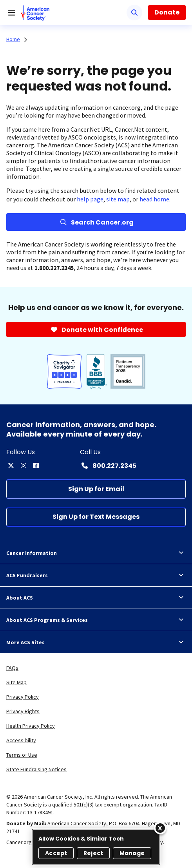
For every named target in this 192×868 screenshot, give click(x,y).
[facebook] (36, 466)
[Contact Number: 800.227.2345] (108, 466)
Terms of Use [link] (22, 755)
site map (118, 199)
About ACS (96, 598)
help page (90, 199)
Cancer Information (96, 553)
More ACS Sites (96, 642)
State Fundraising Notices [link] (36, 769)
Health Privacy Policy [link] (31, 726)
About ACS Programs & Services (96, 620)
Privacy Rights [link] (23, 711)
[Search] (134, 13)
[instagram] (24, 466)
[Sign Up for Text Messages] (96, 517)
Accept (56, 853)
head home (154, 199)
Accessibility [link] (21, 740)
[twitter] (11, 466)
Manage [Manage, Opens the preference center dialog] (132, 853)
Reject (93, 853)
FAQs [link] (12, 668)
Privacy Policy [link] (23, 697)
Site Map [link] (16, 682)
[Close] (160, 828)
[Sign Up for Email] (96, 489)
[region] (96, 847)
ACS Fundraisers (96, 575)
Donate (167, 12)
